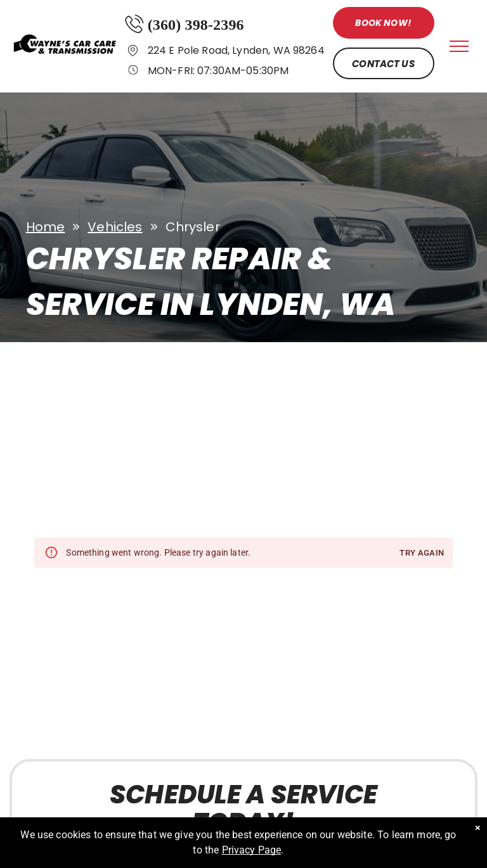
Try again (422, 553)
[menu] (459, 46)
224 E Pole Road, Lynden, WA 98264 (236, 50)
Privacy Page (252, 850)
